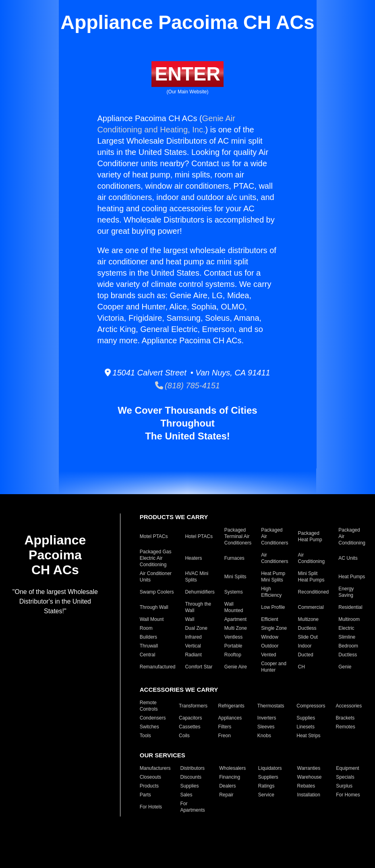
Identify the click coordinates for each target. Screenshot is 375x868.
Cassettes (190, 727)
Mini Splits (235, 577)
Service (266, 795)
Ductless (307, 628)
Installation (309, 795)
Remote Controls (149, 706)
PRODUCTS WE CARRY (174, 517)
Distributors (192, 768)
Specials (345, 777)
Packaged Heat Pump (310, 536)
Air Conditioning (312, 558)
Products (149, 786)
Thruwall (149, 646)
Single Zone (274, 628)
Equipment (347, 768)
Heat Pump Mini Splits (273, 577)
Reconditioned (314, 592)
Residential (350, 607)
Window (270, 637)
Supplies (306, 718)
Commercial (311, 607)
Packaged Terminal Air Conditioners (238, 536)
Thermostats (271, 706)
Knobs (264, 736)
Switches (149, 727)
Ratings (266, 786)
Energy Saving (346, 592)
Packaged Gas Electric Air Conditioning (156, 558)
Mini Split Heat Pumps (311, 577)
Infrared (193, 637)
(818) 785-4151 (187, 386)
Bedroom (348, 646)
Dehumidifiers (200, 592)
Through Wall (154, 607)
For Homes (348, 795)
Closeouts (150, 777)
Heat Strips (308, 736)
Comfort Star (199, 667)
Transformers (193, 706)
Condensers (153, 718)
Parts (145, 795)
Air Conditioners (275, 558)
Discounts (191, 777)
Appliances (230, 718)
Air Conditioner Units (156, 577)
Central (148, 655)
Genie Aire (236, 667)
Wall (190, 619)
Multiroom (349, 619)
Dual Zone (196, 628)
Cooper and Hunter (274, 667)
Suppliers (268, 777)
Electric (346, 628)
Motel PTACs (154, 536)
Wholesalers (232, 768)
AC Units (348, 558)
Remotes (346, 727)
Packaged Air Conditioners (275, 536)
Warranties (309, 768)
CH (301, 667)
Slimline (347, 637)
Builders (148, 637)
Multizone (308, 619)
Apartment (235, 619)
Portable (233, 646)
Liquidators (270, 768)
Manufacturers (155, 768)
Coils (184, 736)
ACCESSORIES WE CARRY (179, 690)
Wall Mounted (234, 607)
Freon (224, 736)
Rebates (306, 786)
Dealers (227, 786)
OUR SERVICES (163, 755)
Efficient (269, 619)
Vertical (193, 646)
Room (146, 628)
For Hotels (151, 807)
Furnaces (234, 558)
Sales (186, 795)
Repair (226, 795)
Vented (268, 655)
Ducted (306, 655)
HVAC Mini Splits (197, 577)
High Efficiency (271, 592)
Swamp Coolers (157, 592)
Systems (234, 592)
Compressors (311, 706)
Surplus (344, 786)
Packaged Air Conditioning (352, 536)
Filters (225, 727)
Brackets (345, 718)
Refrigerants (231, 706)
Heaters (193, 558)
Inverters (267, 718)
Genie (345, 667)
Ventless (233, 637)
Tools (145, 736)
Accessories (349, 706)
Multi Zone (236, 628)
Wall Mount (152, 619)
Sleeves (266, 727)
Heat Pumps (352, 577)
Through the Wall (198, 607)
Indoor (305, 646)
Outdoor (270, 646)
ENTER (187, 74)
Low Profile (273, 607)
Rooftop (233, 655)
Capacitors (190, 718)
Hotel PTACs (199, 536)
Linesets (306, 727)
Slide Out (308, 637)
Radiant (193, 655)
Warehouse (310, 777)
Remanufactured (158, 667)
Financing (230, 777)
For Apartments (192, 807)
